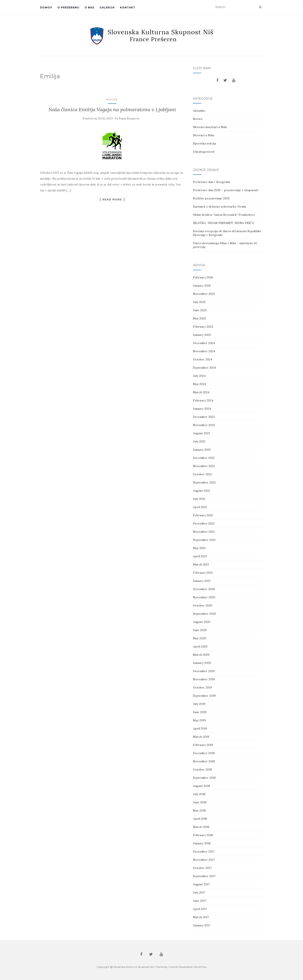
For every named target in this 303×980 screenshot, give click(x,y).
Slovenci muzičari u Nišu (210, 127)
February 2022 (203, 515)
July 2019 (199, 704)
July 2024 (199, 376)
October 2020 (203, 605)
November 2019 (204, 679)
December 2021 (204, 523)
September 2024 (204, 368)
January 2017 (202, 925)
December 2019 (204, 671)
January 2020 (202, 663)
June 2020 (200, 630)
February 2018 (203, 835)
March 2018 (201, 827)
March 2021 (201, 564)
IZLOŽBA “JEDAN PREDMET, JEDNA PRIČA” (224, 223)
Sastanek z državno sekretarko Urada (219, 207)
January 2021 (202, 581)
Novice (112, 99)
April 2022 (200, 507)
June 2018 (200, 802)
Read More (112, 199)
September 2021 (204, 540)
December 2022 (204, 458)
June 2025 (200, 310)
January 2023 (202, 450)
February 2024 (203, 400)
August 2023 (201, 433)
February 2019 (203, 745)
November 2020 (204, 597)
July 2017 (199, 893)
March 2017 (201, 917)
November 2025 (204, 294)
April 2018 (200, 819)
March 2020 (201, 655)
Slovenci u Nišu (203, 135)
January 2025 (202, 335)
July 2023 (199, 441)
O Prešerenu (68, 7)
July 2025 (199, 302)
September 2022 (204, 482)
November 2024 (204, 351)
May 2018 (199, 810)
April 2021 (200, 556)
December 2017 (204, 852)
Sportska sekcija (205, 143)
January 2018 (202, 843)
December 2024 (204, 343)
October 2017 (202, 868)
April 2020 (200, 646)
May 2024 (199, 384)
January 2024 (202, 409)
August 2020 (202, 622)
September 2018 (204, 778)
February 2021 (203, 573)
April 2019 (200, 728)
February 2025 (203, 327)
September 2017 (204, 876)
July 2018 (199, 794)
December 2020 (204, 589)
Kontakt (128, 7)
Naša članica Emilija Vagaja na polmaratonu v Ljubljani (112, 109)
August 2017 (201, 884)
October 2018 (202, 769)
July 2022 (199, 499)
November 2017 (204, 860)
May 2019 (199, 720)
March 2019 (201, 737)
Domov (46, 7)
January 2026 (202, 286)
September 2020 (205, 614)
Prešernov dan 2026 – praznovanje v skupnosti (226, 190)
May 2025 (199, 318)
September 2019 (204, 696)
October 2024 (203, 359)
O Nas (89, 7)
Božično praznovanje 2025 (211, 198)
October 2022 (202, 474)
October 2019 (202, 687)
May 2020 (200, 638)
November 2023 (204, 425)
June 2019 (200, 712)
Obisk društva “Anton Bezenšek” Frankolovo (224, 215)
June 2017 (200, 901)
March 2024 (201, 392)
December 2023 (204, 417)
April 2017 (200, 909)
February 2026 (203, 277)
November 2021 (204, 532)
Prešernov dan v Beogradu (211, 182)
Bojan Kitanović (129, 119)
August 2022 (201, 491)
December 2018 (204, 753)
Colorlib (173, 967)
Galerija (107, 7)
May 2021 (199, 548)
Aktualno (199, 111)
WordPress (200, 967)
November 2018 (204, 761)
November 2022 (204, 466)
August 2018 (201, 786)
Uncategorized (204, 152)
